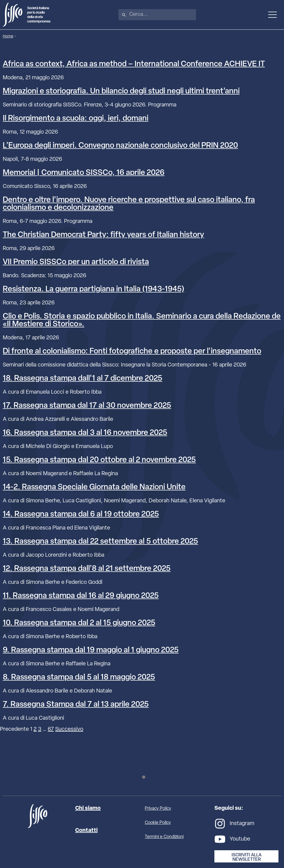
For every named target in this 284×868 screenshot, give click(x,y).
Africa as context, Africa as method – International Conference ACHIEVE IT (134, 64)
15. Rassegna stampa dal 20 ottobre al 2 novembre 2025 (99, 460)
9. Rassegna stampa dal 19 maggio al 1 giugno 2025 (91, 650)
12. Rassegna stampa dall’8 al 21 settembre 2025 (87, 569)
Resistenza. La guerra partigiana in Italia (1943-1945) (93, 289)
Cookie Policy (158, 823)
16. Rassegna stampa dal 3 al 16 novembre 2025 (85, 433)
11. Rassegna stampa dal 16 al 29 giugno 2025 (81, 596)
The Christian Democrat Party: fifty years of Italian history (103, 235)
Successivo (69, 729)
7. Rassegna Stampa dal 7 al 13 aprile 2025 (76, 705)
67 (51, 729)
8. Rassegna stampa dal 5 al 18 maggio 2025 (79, 678)
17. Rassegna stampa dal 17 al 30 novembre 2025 (87, 406)
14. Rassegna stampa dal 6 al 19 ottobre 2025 (81, 515)
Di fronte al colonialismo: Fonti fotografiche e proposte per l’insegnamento (132, 352)
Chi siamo (88, 808)
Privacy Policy (158, 809)
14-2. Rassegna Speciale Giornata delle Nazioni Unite (94, 487)
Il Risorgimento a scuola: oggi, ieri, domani (76, 119)
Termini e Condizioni (164, 837)
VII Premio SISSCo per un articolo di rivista (76, 262)
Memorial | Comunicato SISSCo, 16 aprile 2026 (84, 173)
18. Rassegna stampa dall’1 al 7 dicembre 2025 (83, 379)
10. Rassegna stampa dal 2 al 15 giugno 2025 (79, 623)
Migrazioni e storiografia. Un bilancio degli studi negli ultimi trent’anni (121, 91)
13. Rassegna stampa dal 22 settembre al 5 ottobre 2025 (100, 542)
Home (8, 36)
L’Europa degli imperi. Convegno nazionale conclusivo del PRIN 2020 (120, 146)
